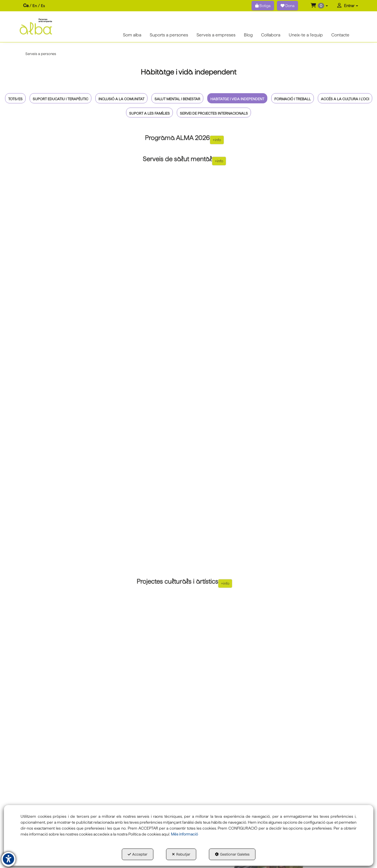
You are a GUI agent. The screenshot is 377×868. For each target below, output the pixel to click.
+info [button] (202, 140)
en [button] (35, 6)
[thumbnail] (184, 140)
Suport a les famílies (149, 113)
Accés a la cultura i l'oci (345, 99)
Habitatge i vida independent (237, 99)
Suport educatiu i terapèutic (60, 99)
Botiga (263, 6)
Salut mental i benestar (177, 99)
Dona (287, 6)
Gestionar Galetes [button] (232, 854)
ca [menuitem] (26, 6)
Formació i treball (293, 99)
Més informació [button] (184, 834)
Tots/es (15, 99)
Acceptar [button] (138, 854)
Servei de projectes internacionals (214, 113)
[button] (319, 6)
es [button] (43, 6)
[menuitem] (34, 6)
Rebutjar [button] (181, 854)
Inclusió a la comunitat (121, 99)
